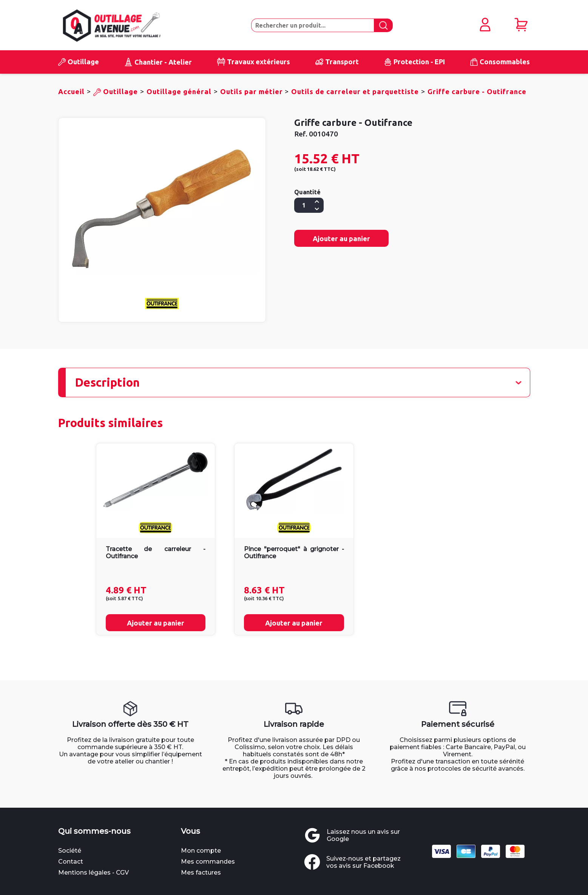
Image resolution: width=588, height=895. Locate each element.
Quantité (307, 193)
